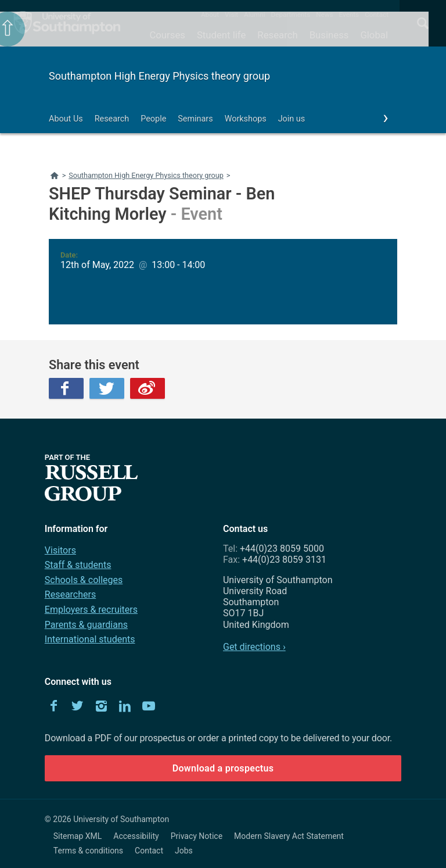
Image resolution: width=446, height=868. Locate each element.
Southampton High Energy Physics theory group (159, 76)
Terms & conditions (88, 851)
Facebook (66, 388)
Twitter (107, 388)
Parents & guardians (86, 625)
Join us (292, 119)
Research (277, 35)
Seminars (195, 119)
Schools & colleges (84, 580)
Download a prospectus (223, 768)
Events (349, 15)
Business (329, 35)
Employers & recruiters (91, 610)
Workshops (246, 119)
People (153, 119)
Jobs (184, 851)
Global (374, 35)
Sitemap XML (78, 836)
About (210, 15)
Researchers (70, 594)
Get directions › (254, 647)
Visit (231, 15)
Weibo (148, 388)
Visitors (60, 550)
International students (90, 639)
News (324, 15)
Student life (221, 35)
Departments (291, 15)
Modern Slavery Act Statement (289, 836)
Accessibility (136, 836)
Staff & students (78, 565)
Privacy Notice (197, 836)
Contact (377, 15)
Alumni (254, 15)
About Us (66, 119)
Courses (167, 35)
